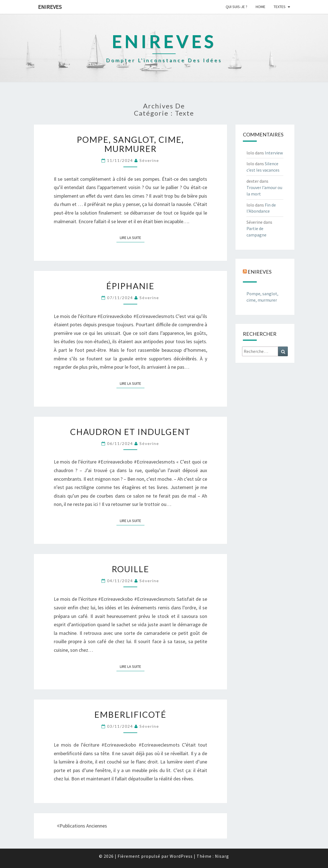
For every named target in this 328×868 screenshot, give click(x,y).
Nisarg (222, 856)
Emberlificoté (130, 714)
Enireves (50, 7)
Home (260, 7)
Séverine (149, 160)
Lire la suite (132, 237)
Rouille (130, 569)
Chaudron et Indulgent (130, 432)
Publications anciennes (82, 826)
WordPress (181, 856)
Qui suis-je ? (237, 7)
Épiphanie (130, 286)
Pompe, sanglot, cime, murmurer (130, 144)
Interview (274, 153)
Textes (280, 7)
